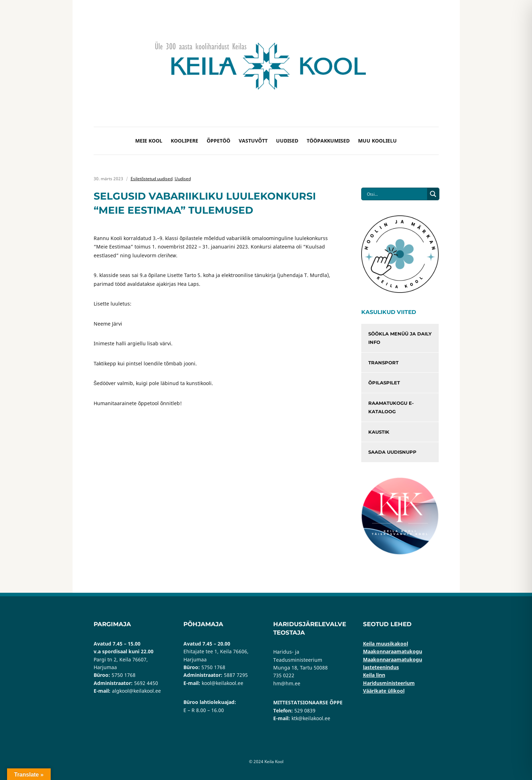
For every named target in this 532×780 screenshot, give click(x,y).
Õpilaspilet (384, 383)
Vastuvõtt (253, 141)
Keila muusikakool (386, 644)
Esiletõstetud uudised (152, 179)
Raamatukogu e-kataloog (391, 407)
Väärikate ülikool (384, 691)
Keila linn (374, 675)
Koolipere (184, 141)
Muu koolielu (377, 141)
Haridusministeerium (389, 683)
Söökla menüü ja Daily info (400, 338)
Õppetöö (218, 141)
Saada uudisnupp (392, 452)
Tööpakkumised (328, 141)
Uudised (287, 141)
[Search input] (396, 194)
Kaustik (379, 432)
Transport (383, 363)
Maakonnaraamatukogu (393, 651)
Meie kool (149, 141)
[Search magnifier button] (433, 194)
